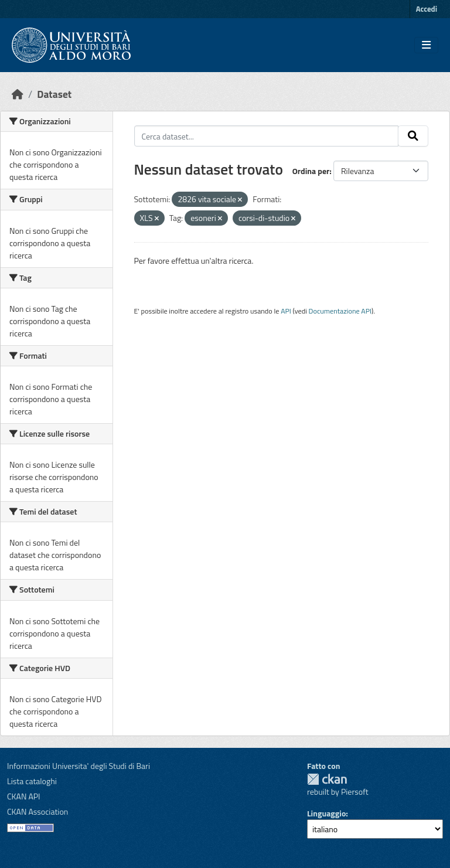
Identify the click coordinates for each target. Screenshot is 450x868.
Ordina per (311, 171)
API (286, 311)
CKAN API (24, 796)
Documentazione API (340, 311)
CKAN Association (37, 811)
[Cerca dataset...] (267, 136)
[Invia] (413, 136)
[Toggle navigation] (426, 45)
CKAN (327, 779)
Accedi (427, 9)
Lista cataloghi (32, 781)
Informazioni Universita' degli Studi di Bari (79, 766)
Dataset (54, 94)
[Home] (18, 94)
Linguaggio (326, 813)
